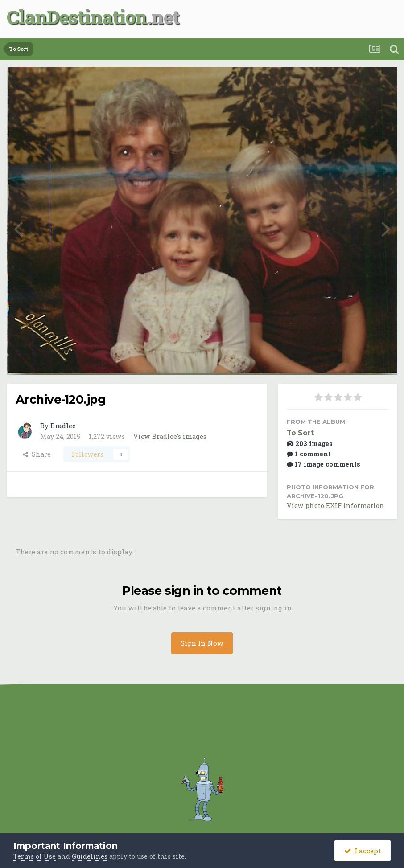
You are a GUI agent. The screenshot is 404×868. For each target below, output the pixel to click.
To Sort (300, 433)
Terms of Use (35, 856)
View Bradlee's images (170, 436)
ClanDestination (77, 17)
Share (37, 454)
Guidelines (90, 856)
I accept (363, 851)
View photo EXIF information (336, 506)
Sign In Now (202, 643)
